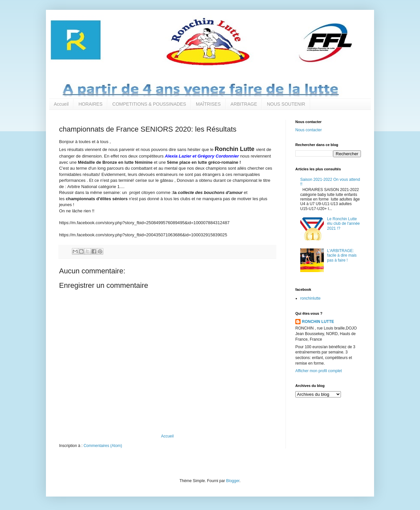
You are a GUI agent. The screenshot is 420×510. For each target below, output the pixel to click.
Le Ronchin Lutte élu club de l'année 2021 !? (344, 224)
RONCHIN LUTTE (318, 322)
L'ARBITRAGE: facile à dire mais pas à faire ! (342, 255)
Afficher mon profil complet (319, 371)
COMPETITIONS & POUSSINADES (149, 104)
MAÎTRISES (208, 104)
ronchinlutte (310, 298)
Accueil (61, 104)
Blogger (233, 481)
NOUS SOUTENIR (286, 104)
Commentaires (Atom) (103, 446)
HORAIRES (90, 104)
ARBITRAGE (244, 104)
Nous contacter (309, 130)
